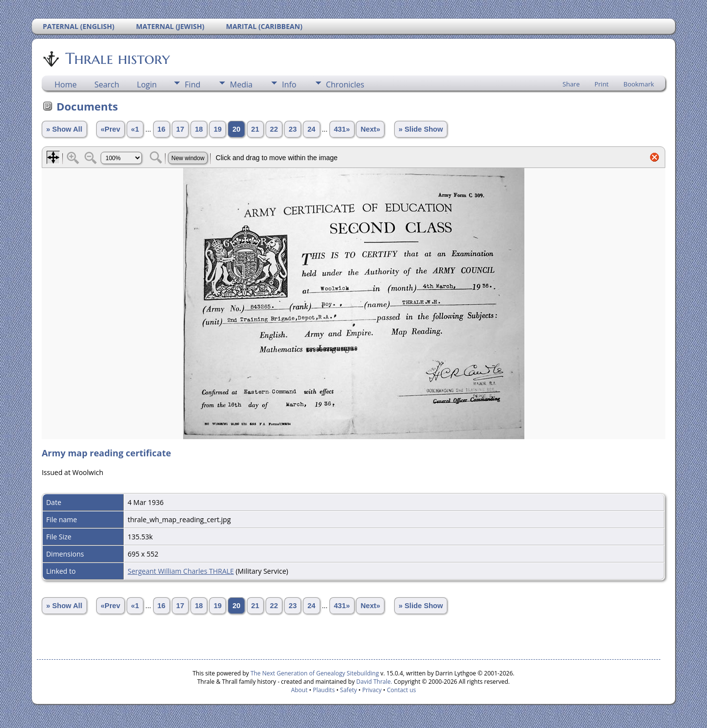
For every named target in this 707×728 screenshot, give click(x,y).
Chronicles (345, 84)
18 (199, 129)
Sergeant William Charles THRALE (181, 571)
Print (602, 84)
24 (311, 129)
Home (66, 84)
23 (293, 129)
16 (162, 129)
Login (147, 84)
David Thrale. (373, 682)
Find (192, 84)
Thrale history (117, 58)
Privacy (372, 690)
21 (255, 129)
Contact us (401, 690)
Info (289, 84)
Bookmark (639, 84)
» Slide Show (421, 129)
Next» (370, 129)
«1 (135, 129)
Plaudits (324, 690)
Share (571, 84)
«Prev (110, 129)
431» (342, 129)
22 (274, 129)
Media (241, 84)
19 (218, 129)
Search (107, 84)
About (299, 690)
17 (180, 129)
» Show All (64, 129)
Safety (349, 690)
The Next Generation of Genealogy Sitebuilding (315, 673)
